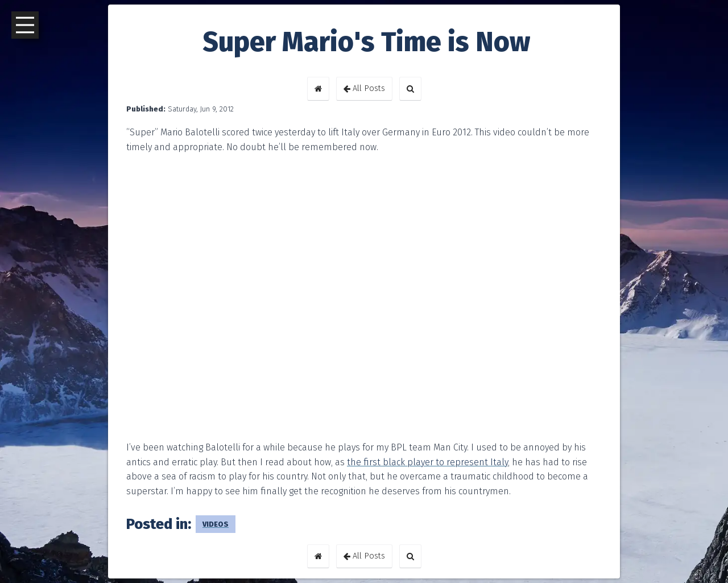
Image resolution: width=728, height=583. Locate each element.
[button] (318, 89)
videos (216, 524)
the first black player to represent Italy (427, 462)
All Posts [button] (364, 88)
